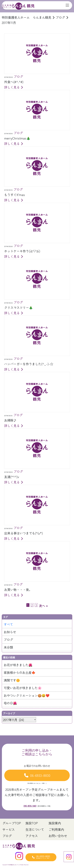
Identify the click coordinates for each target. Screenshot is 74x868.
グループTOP (12, 823)
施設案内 (55, 823)
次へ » (43, 606)
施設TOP (32, 823)
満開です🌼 (12, 680)
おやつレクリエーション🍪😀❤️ (27, 695)
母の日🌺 (10, 703)
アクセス (32, 836)
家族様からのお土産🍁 (20, 672)
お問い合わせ (58, 836)
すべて (8, 624)
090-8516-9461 (30, 806)
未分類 (8, 647)
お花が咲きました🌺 (18, 665)
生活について (35, 829)
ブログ (8, 639)
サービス (9, 829)
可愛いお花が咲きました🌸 (23, 688)
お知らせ (10, 632)
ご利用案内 (56, 829)
